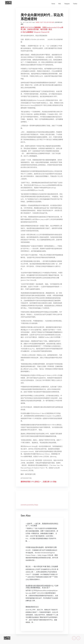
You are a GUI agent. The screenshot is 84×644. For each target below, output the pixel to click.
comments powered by (29, 505)
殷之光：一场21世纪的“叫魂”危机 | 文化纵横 (42, 566)
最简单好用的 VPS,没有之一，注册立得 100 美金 (39, 482)
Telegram (67, 4)
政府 (53, 22)
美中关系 (49, 22)
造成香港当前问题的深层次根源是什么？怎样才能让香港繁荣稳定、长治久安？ (42, 587)
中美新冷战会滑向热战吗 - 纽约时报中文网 (41, 547)
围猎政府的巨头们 (32, 607)
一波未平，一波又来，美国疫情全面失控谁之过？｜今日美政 (42, 525)
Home (53, 4)
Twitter (75, 4)
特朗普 (38, 22)
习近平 (42, 22)
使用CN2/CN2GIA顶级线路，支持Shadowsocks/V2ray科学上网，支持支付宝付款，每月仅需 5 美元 (42, 28)
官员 (45, 22)
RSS (60, 4)
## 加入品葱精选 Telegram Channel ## (35, 32)
